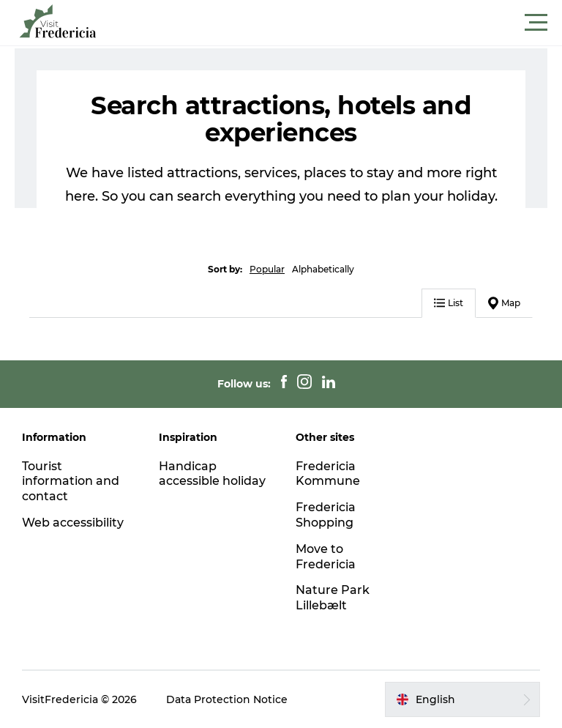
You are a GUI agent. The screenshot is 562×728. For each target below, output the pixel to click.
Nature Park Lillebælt (333, 598)
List (449, 303)
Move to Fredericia (326, 557)
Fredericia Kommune (328, 474)
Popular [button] (267, 269)
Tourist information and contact (71, 482)
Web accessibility (73, 523)
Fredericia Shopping (326, 515)
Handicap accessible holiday (212, 474)
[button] (347, 23)
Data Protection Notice (227, 699)
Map (504, 303)
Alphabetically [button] (323, 269)
